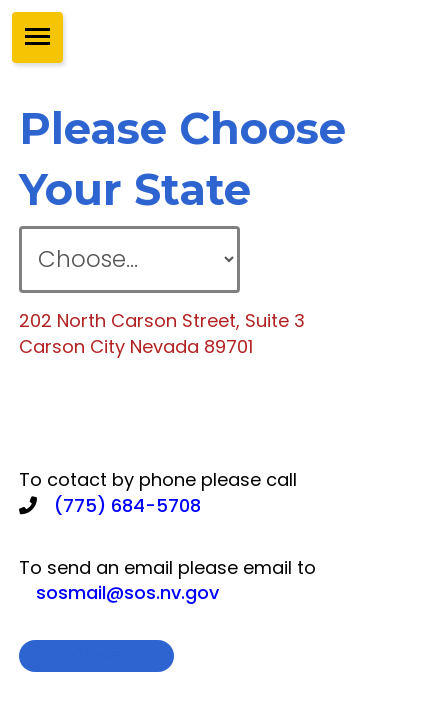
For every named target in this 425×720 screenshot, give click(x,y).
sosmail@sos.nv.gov (127, 592)
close (96, 655)
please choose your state (182, 159)
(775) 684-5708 (127, 505)
